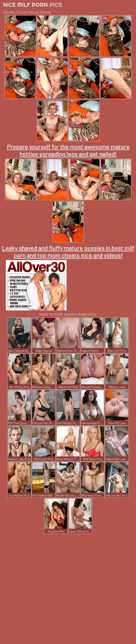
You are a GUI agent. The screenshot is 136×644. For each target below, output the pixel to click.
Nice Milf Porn (33, 5)
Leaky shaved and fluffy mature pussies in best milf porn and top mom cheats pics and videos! (68, 252)
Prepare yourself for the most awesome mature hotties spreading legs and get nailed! (68, 150)
